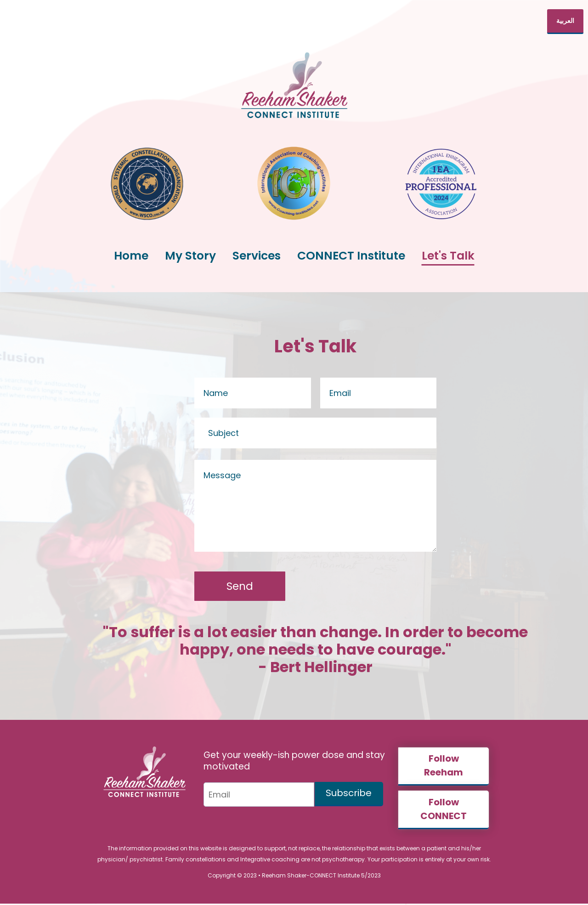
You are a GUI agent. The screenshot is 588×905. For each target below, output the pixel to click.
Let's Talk (448, 256)
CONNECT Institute (351, 256)
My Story (190, 256)
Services (257, 256)
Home (131, 256)
